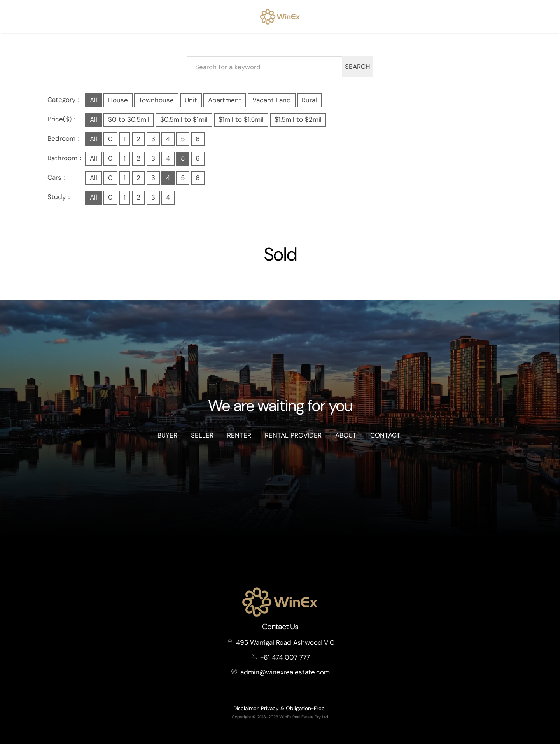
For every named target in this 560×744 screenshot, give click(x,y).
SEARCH (358, 67)
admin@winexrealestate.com (285, 672)
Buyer (167, 435)
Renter (239, 435)
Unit (191, 100)
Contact (385, 435)
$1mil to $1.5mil (241, 119)
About (346, 435)
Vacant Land (272, 100)
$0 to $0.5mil (129, 119)
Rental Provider (293, 435)
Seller (202, 435)
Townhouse (156, 100)
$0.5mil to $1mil (184, 119)
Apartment (225, 100)
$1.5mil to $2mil (298, 119)
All (94, 100)
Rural (309, 100)
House (118, 100)
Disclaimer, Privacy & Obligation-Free (279, 708)
